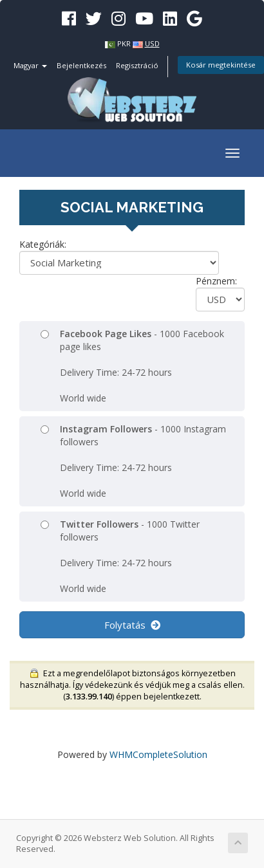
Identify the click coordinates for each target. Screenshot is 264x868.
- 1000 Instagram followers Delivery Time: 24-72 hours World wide (133, 461)
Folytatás (132, 625)
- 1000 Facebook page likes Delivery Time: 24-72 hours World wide (132, 366)
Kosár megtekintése (221, 65)
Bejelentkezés (81, 65)
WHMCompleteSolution (158, 754)
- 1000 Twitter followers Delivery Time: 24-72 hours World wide (120, 556)
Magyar (30, 65)
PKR (124, 43)
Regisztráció (137, 65)
